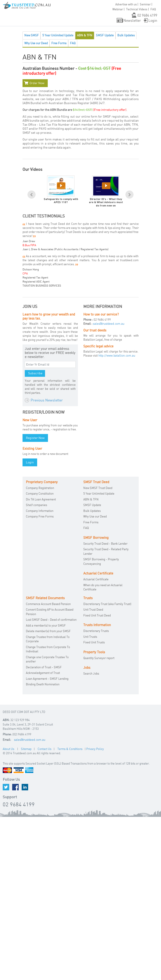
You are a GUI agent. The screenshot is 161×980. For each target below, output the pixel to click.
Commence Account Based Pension (48, 604)
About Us (8, 749)
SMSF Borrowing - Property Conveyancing (101, 561)
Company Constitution (40, 493)
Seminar (145, 4)
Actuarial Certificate (96, 579)
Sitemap (26, 749)
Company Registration (40, 488)
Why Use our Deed (36, 43)
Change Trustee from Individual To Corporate (48, 639)
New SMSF (32, 35)
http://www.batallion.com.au (117, 355)
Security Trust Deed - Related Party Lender (106, 551)
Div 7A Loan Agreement (41, 499)
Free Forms (59, 43)
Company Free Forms (40, 516)
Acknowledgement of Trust (43, 673)
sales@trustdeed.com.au (109, 324)
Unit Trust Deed (93, 609)
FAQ (73, 43)
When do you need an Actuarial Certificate (103, 587)
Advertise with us (126, 4)
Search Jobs (91, 673)
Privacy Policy (95, 749)
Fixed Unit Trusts (94, 642)
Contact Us (44, 749)
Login (153, 20)
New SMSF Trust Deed (98, 488)
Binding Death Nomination (43, 684)
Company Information (40, 511)
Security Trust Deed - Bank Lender (105, 544)
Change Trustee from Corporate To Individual (48, 649)
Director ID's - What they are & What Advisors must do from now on (106, 203)
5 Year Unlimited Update (58, 35)
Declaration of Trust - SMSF (44, 667)
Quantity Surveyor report (99, 658)
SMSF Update (105, 35)
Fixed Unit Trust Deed (97, 615)
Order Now (37, 83)
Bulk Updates (126, 35)
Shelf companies (36, 505)
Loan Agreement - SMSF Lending (47, 679)
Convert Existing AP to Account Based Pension (50, 612)
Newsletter (132, 20)
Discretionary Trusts (96, 631)
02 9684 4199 (147, 15)
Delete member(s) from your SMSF (48, 631)
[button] (7, 9)
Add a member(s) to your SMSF (46, 625)
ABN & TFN (85, 35)
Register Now (35, 438)
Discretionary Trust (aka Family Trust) (107, 604)
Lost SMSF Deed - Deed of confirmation (51, 620)
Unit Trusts (90, 637)
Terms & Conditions (70, 749)
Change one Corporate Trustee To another (47, 659)
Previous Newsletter (47, 400)
